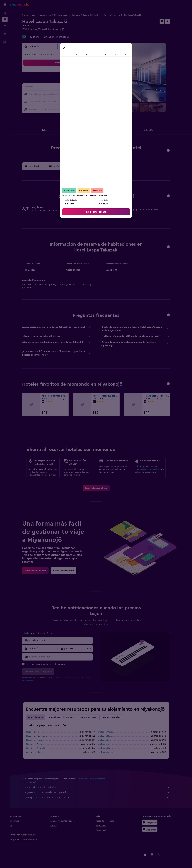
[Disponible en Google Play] (155, 822)
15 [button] (84, 87)
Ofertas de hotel (34, 15)
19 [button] (63, 94)
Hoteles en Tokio (39, 732)
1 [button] (84, 73)
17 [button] (49, 94)
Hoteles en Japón (66, 15)
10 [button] (49, 87)
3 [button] (49, 80)
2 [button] (91, 73)
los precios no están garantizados (97, 779)
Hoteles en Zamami (110, 752)
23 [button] (91, 94)
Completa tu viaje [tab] (117, 717)
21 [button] (77, 94)
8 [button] (84, 80)
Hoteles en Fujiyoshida (42, 748)
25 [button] (56, 101)
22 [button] (84, 94)
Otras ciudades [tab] (40, 717)
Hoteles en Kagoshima (42, 736)
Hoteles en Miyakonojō (116, 15)
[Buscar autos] (5, 26)
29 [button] (84, 101)
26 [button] (63, 101)
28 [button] (77, 101)
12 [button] (63, 87)
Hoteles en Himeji (39, 752)
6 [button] (70, 80)
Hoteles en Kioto (39, 740)
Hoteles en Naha (109, 736)
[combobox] (65, 640)
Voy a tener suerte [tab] (93, 717)
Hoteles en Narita (110, 748)
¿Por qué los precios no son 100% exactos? (102, 798)
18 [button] (56, 94)
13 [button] (70, 87)
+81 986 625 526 (36, 33)
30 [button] (91, 101)
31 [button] (49, 108)
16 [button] (91, 87)
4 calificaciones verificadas (59, 37)
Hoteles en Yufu (109, 744)
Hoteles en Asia (50, 15)
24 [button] (49, 101)
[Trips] (5, 34)
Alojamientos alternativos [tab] (66, 717)
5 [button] (63, 80)
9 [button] (91, 80)
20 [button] (70, 94)
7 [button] (77, 80)
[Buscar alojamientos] (5, 19)
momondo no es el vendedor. (102, 787)
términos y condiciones (74, 677)
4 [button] (56, 80)
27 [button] (70, 101)
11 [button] (56, 87)
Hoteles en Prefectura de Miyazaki (90, 15)
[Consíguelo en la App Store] (155, 829)
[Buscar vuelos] (5, 13)
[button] (5, 5)
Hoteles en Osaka (110, 732)
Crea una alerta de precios (152, 469)
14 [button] (77, 87)
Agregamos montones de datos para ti (102, 792)
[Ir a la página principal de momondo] (20, 4)
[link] (101, 488)
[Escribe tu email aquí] (65, 657)
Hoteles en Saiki (109, 740)
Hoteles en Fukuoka (40, 744)
